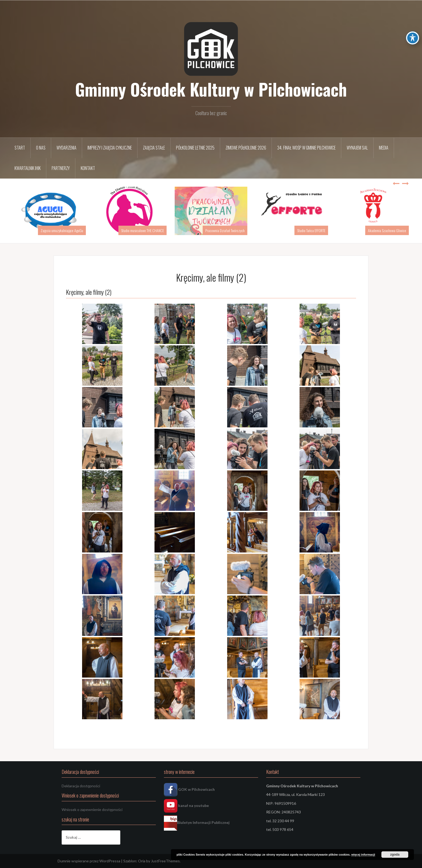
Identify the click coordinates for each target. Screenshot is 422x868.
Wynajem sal (357, 148)
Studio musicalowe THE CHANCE (143, 230)
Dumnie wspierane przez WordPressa (89, 861)
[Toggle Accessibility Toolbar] (413, 8)
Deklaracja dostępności (81, 786)
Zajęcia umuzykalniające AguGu (62, 230)
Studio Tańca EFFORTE (311, 230)
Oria (142, 861)
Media (384, 148)
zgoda (395, 855)
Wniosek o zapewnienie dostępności (92, 809)
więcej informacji (363, 855)
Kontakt (88, 168)
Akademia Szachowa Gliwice (387, 230)
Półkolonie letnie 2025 (195, 148)
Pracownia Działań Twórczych (225, 230)
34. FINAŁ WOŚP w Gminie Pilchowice (306, 148)
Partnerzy (61, 168)
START (20, 148)
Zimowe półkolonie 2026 (246, 148)
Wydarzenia (66, 148)
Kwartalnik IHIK (28, 168)
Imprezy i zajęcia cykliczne (110, 148)
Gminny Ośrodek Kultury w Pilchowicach (211, 89)
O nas (41, 148)
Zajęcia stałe (154, 148)
